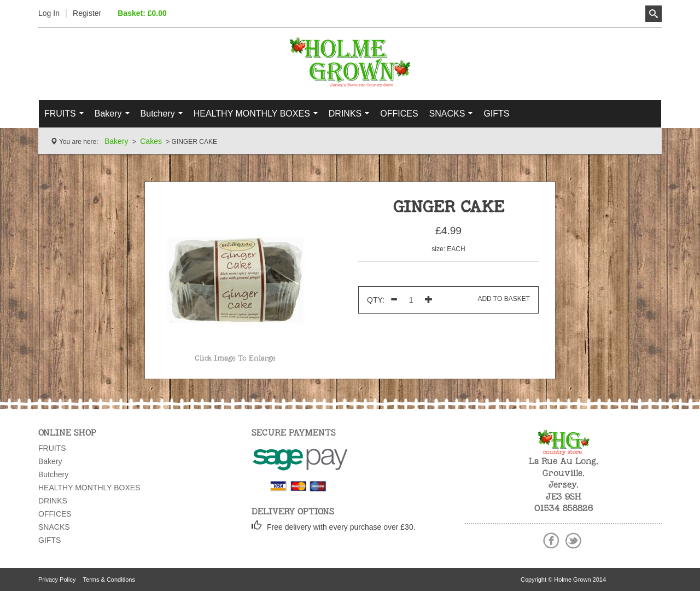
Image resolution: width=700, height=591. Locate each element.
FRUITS (66, 117)
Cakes (151, 141)
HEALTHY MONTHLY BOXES (258, 117)
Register (87, 13)
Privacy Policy (57, 580)
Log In (49, 13)
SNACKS (454, 117)
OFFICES (399, 114)
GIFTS (496, 114)
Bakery (115, 117)
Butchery (164, 117)
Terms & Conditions (109, 580)
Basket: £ (142, 13)
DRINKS (352, 117)
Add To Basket (504, 299)
